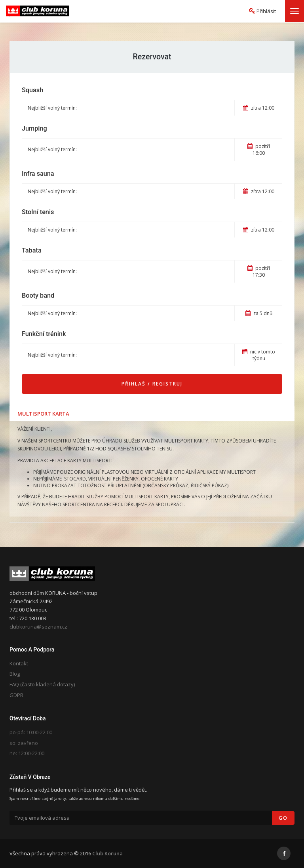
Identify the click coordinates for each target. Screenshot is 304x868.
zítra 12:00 (259, 108)
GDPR (16, 695)
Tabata (32, 250)
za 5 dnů (259, 313)
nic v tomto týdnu (259, 355)
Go (283, 818)
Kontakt (19, 663)
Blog (15, 674)
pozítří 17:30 (259, 272)
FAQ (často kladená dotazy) (42, 684)
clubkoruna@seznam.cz (38, 627)
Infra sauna (38, 174)
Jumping (34, 128)
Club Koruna (107, 853)
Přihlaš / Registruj (152, 384)
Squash (32, 90)
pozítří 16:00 (259, 150)
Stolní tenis (38, 212)
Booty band (38, 295)
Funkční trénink (44, 334)
